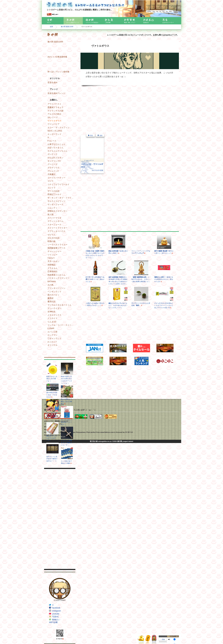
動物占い (56, 620)
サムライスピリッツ (56, 201)
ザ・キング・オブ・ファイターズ (61, 198)
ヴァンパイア (53, 124)
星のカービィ (53, 295)
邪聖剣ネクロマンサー (57, 211)
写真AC (56, 617)
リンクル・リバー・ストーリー (61, 325)
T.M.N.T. (51, 258)
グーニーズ (52, 164)
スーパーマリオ (54, 218)
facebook (56, 608)
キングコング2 (54, 161)
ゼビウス (51, 235)
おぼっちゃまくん (55, 147)
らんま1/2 (52, 322)
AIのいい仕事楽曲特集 (57, 57)
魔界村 (50, 298)
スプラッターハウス (56, 231)
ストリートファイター (57, 228)
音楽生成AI (52, 82)
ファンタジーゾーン (56, 288)
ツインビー (52, 255)
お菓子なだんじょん (56, 144)
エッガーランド (54, 134)
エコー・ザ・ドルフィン (58, 127)
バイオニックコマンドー (58, 278)
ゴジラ (50, 181)
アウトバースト (54, 104)
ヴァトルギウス (54, 121)
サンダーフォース (55, 204)
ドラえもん (52, 268)
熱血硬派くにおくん (56, 275)
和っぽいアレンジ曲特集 (58, 72)
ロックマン (52, 335)
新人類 (50, 214)
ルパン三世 (52, 332)
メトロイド (52, 318)
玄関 (51, 27)
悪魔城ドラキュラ (55, 107)
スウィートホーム (55, 221)
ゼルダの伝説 (53, 238)
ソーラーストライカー (57, 245)
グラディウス (53, 168)
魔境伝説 (51, 301)
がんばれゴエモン (55, 158)
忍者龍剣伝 (52, 271)
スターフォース (54, 225)
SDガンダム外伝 (55, 131)
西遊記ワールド (54, 194)
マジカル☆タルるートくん (59, 305)
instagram (57, 611)
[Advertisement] (60, 519)
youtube (56, 614)
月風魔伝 (51, 174)
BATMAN (52, 281)
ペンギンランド (54, 292)
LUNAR (51, 328)
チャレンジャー (54, 251)
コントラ (51, 188)
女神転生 (51, 312)
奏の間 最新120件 (67, 27)
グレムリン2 (53, 171)
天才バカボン (53, 261)
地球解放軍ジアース (56, 248)
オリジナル (52, 345)
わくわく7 (52, 342)
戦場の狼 (51, 241)
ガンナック (52, 154)
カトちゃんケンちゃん (57, 151)
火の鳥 (50, 285)
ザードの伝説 (53, 191)
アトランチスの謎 (55, 111)
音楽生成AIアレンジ (56, 93)
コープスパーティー (56, 178)
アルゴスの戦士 (54, 114)
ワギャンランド (54, 338)
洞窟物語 (51, 265)
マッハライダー (54, 308)
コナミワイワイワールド (58, 184)
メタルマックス (54, 315)
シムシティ (52, 208)
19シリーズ (53, 117)
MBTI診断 (53, 622)
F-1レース (52, 141)
